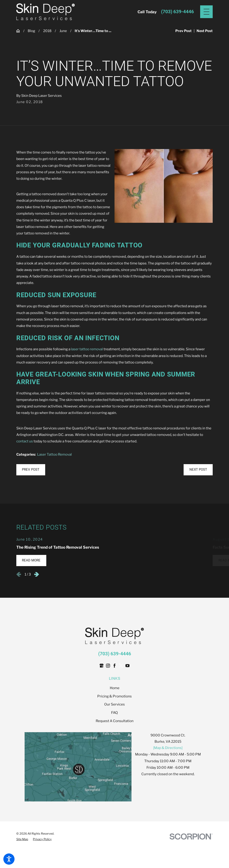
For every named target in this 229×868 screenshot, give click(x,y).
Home (115, 688)
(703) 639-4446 (177, 12)
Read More (31, 560)
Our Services (114, 704)
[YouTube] (127, 666)
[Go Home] (20, 31)
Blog (31, 31)
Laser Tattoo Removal (54, 454)
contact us (25, 441)
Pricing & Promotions (114, 696)
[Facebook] (114, 666)
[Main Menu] (207, 12)
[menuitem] (114, 688)
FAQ (114, 713)
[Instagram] (108, 666)
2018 (47, 31)
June (63, 31)
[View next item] (37, 574)
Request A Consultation (115, 721)
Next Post (198, 470)
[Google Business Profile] (102, 666)
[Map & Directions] (168, 748)
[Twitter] (121, 666)
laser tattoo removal (87, 349)
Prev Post (31, 470)
